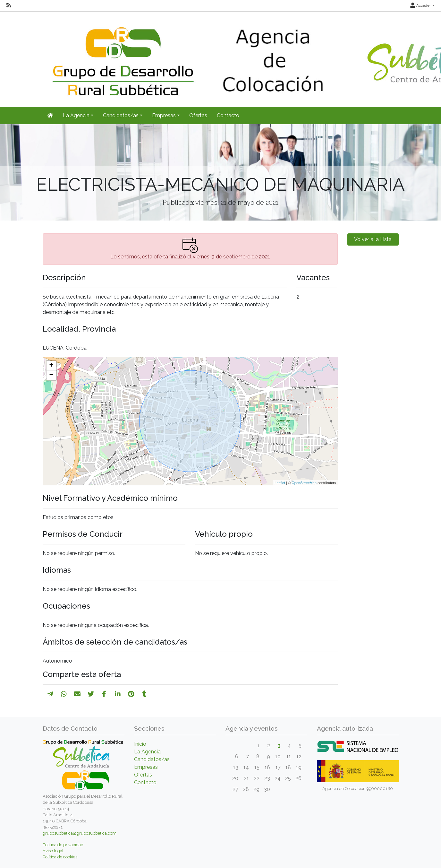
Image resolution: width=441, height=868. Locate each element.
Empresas (146, 767)
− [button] (51, 375)
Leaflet (280, 483)
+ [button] (51, 366)
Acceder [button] (421, 5)
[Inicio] (50, 116)
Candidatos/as (152, 759)
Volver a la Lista (373, 239)
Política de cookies (60, 857)
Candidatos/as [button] (121, 115)
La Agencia (147, 752)
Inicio (140, 744)
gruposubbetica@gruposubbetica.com (80, 833)
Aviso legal (53, 851)
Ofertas (198, 115)
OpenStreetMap (304, 483)
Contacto (228, 115)
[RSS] (9, 5)
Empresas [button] (164, 115)
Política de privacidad (63, 845)
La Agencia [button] (76, 115)
